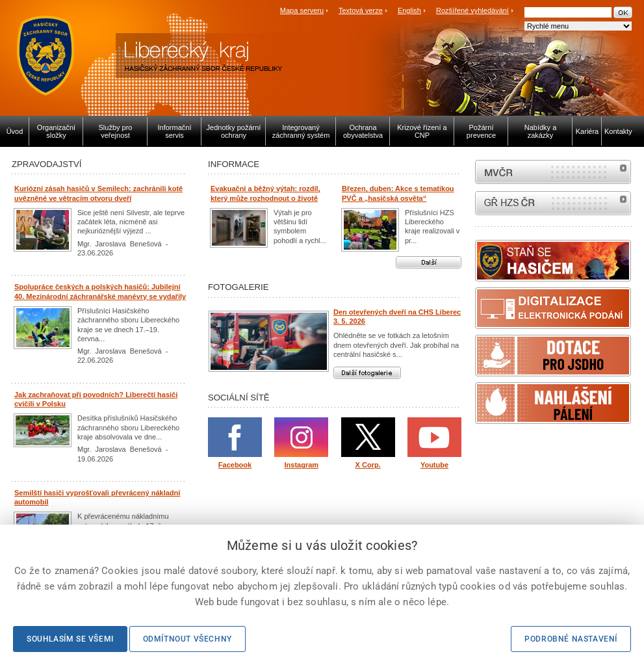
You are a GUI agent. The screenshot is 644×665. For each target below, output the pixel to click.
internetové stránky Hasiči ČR (553, 203)
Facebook (235, 465)
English (409, 10)
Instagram (302, 465)
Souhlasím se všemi (70, 639)
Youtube (434, 465)
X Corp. (368, 465)
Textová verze (361, 10)
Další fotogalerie (367, 373)
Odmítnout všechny (187, 639)
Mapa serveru (302, 10)
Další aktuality (429, 262)
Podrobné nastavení (571, 639)
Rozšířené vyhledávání (472, 10)
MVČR (553, 172)
